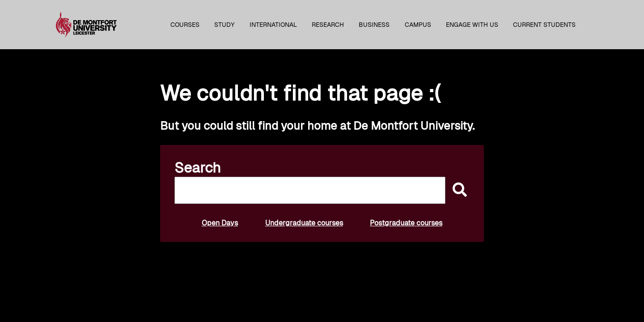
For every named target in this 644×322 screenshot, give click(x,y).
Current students (544, 25)
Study (225, 25)
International (273, 25)
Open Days (220, 223)
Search (198, 168)
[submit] (458, 190)
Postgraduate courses (406, 223)
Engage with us (472, 25)
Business (374, 25)
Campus (418, 25)
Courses (185, 25)
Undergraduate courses (304, 223)
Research (328, 25)
